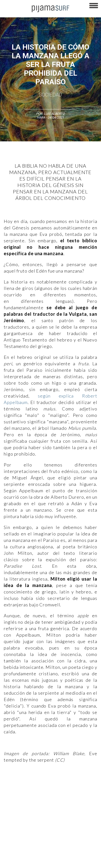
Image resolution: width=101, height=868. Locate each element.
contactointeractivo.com (41, 862)
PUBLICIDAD (63, 818)
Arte (26, 786)
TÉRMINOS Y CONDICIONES (21, 827)
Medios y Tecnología (81, 786)
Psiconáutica (58, 795)
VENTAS (44, 818)
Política (39, 795)
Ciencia (40, 786)
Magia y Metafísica (16, 795)
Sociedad (50, 95)
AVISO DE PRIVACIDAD (18, 818)
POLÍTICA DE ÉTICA (58, 827)
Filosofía (56, 786)
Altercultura (11, 786)
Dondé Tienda (73, 862)
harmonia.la (11, 862)
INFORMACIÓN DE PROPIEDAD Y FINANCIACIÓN (35, 853)
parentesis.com (83, 853)
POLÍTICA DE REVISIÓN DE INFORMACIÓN (31, 836)
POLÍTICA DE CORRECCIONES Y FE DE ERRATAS (35, 844)
